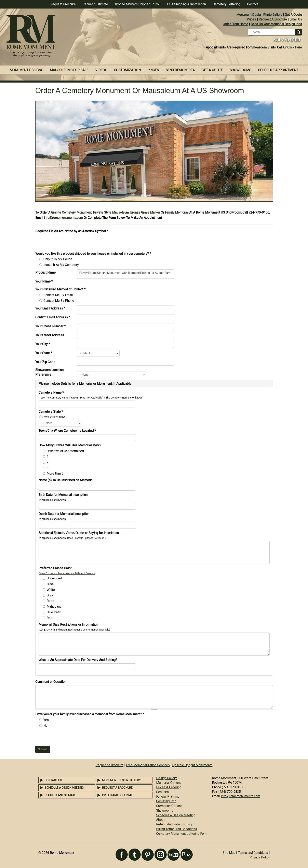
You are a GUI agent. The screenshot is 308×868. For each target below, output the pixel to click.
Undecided (54, 578)
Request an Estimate (60, 795)
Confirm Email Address (53, 317)
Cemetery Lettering (226, 4)
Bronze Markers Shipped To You (138, 4)
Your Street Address (50, 335)
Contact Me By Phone (59, 301)
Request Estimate (95, 4)
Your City (43, 344)
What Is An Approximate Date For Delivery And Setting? (78, 660)
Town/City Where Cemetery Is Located (67, 431)
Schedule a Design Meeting (64, 788)
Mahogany (54, 606)
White (51, 590)
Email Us (296, 19)
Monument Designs (26, 70)
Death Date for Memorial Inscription (64, 514)
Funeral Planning (168, 797)
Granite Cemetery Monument (71, 212)
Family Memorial (177, 212)
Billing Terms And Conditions (177, 829)
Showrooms (240, 70)
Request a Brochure (110, 765)
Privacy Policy (260, 857)
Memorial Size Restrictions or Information (68, 625)
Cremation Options (169, 806)
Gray (50, 595)
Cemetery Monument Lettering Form (182, 834)
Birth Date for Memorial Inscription (63, 495)
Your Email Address (50, 308)
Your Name (44, 281)
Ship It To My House (58, 259)
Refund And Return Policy (174, 824)
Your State (44, 353)
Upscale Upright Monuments (192, 765)
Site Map (229, 853)
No (45, 726)
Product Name (45, 272)
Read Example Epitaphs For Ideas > (87, 538)
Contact (252, 4)
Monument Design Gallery (121, 780)
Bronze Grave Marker (145, 212)
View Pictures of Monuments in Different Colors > (67, 573)
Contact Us (53, 780)
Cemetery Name (51, 393)
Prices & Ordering (169, 787)
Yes (46, 720)
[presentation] (66, 738)
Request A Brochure (273, 19)
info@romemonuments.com (63, 218)
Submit (43, 749)
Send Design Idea (180, 70)
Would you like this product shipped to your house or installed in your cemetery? (93, 254)
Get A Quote (293, 15)
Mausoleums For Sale (69, 70)
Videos (101, 70)
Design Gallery (166, 778)
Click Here (295, 47)
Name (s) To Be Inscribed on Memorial (66, 480)
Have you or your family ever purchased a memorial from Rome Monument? (90, 714)
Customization (127, 70)
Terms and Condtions (253, 853)
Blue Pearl (54, 612)
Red (50, 618)
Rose (50, 601)
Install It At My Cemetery (61, 265)
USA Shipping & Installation (187, 4)
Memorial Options (169, 783)
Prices (251, 19)
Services (162, 792)
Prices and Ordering (117, 795)
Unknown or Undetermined (65, 451)
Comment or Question (51, 682)
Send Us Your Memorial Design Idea (276, 24)
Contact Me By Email (58, 295)
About (160, 820)
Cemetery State (51, 412)
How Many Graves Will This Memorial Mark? (70, 445)
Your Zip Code (45, 362)
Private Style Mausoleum (111, 212)
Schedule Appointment (278, 70)
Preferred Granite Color (55, 568)
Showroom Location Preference (49, 372)
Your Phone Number (50, 326)
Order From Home (235, 24)
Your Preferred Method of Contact (60, 289)
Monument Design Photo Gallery (259, 15)
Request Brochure (63, 4)
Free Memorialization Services (148, 765)
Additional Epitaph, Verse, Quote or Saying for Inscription (79, 533)
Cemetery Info (166, 801)
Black (51, 584)
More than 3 (55, 473)
